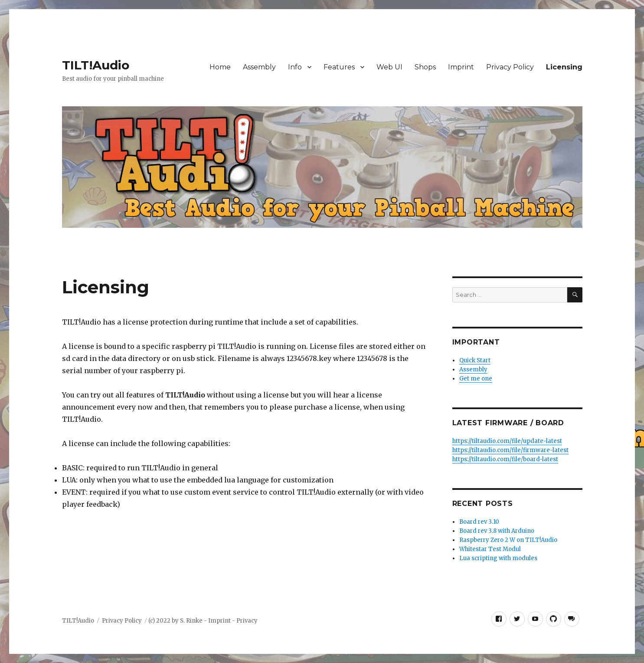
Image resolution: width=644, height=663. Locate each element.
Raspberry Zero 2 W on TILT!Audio (508, 540)
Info (295, 67)
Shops (425, 67)
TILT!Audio (96, 65)
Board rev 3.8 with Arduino (497, 531)
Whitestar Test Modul (490, 549)
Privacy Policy (510, 67)
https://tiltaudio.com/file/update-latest (507, 441)
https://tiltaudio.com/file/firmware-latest (510, 450)
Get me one (476, 379)
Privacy (247, 621)
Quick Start (475, 360)
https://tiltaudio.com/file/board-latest (505, 459)
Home (220, 67)
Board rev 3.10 (479, 522)
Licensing (564, 67)
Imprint (461, 67)
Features (339, 67)
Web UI (389, 67)
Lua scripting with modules (498, 558)
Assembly (259, 67)
